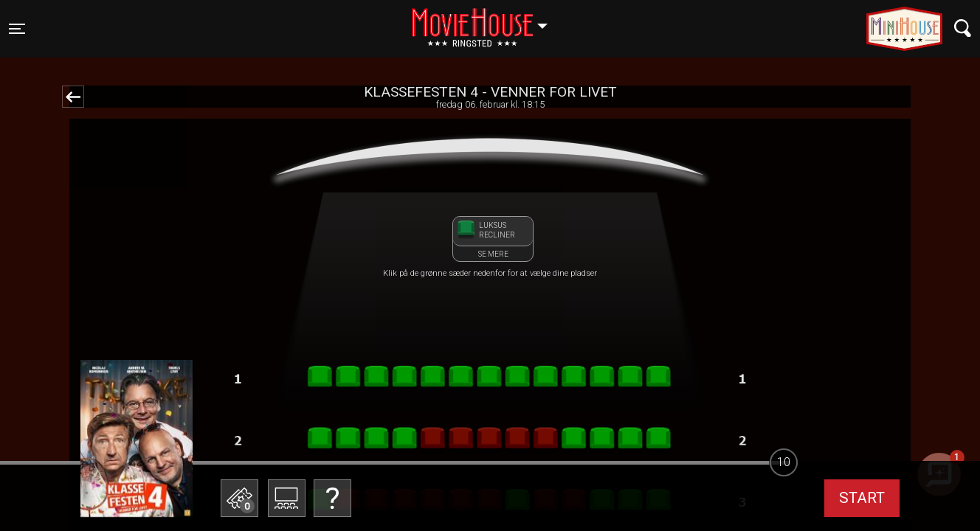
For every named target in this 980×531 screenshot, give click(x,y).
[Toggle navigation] (17, 29)
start (862, 498)
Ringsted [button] (487, 20)
